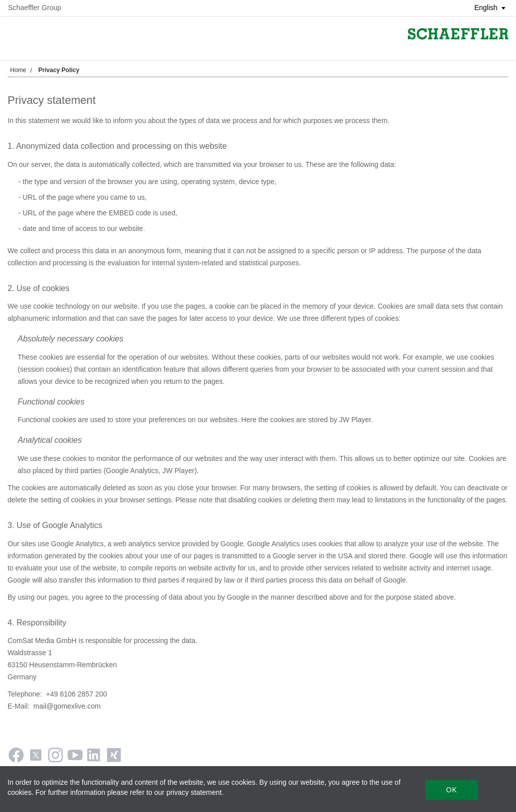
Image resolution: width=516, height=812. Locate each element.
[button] (486, 8)
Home (18, 70)
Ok (451, 790)
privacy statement (194, 792)
